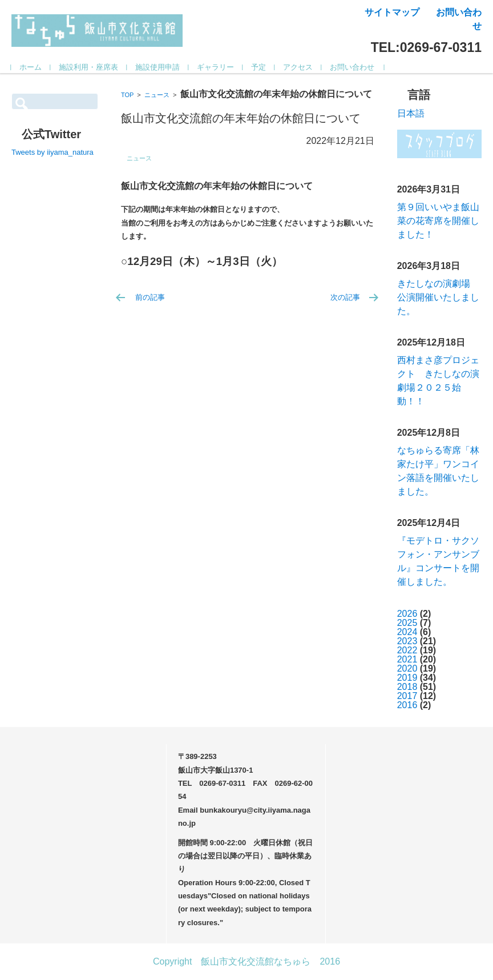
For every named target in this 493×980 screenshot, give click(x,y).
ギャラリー (216, 67)
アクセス (298, 67)
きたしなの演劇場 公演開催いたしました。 (438, 297)
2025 (407, 623)
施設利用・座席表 (89, 67)
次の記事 (345, 297)
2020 (407, 668)
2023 (407, 641)
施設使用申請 (158, 67)
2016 (407, 705)
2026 (407, 614)
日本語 (411, 113)
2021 (407, 659)
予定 (259, 67)
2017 (407, 696)
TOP (127, 95)
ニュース (157, 95)
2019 (407, 678)
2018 (407, 687)
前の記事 (150, 297)
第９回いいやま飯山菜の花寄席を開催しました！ (438, 221)
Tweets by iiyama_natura (52, 152)
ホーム (31, 67)
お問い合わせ (353, 67)
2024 (407, 632)
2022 (407, 650)
